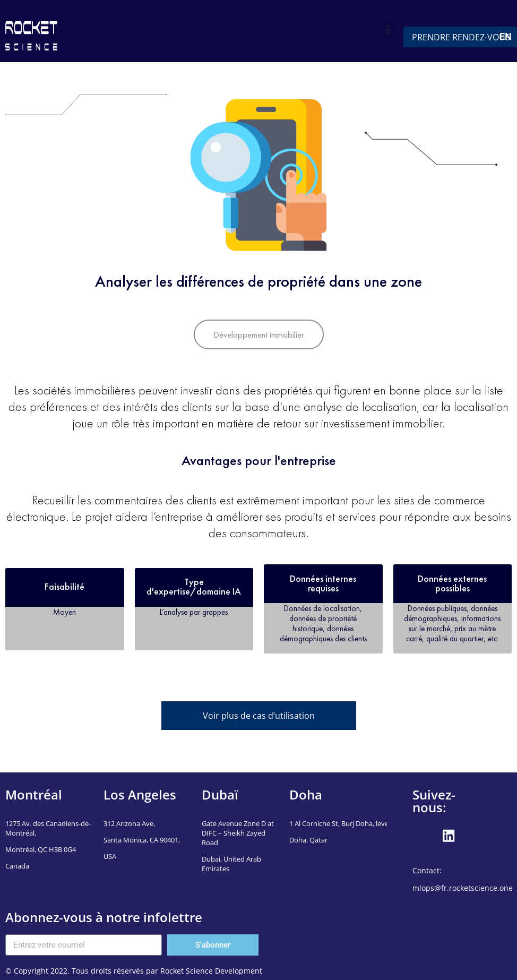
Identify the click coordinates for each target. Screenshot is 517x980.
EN (506, 36)
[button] (388, 30)
